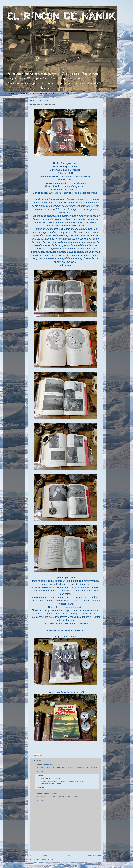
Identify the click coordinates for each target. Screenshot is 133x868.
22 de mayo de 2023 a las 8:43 (51, 765)
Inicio (68, 855)
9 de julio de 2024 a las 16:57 (51, 794)
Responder (40, 772)
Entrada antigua (94, 855)
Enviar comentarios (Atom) (46, 859)
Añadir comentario (38, 805)
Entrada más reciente (39, 855)
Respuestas (42, 775)
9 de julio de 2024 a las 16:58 (56, 779)
